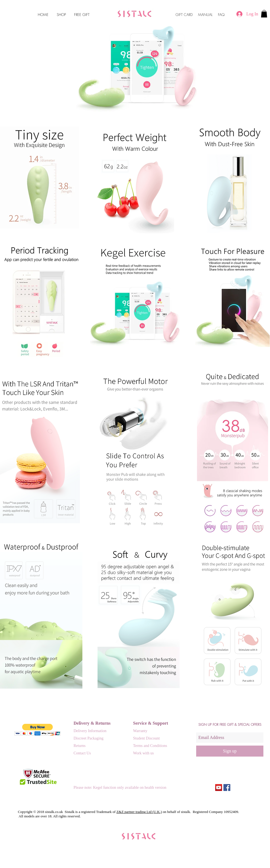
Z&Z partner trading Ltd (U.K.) (139, 812)
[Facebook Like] (253, 788)
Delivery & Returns (92, 723)
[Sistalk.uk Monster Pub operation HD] (219, 788)
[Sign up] (230, 751)
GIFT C (181, 15)
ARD (190, 15)
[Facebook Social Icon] (227, 788)
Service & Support (151, 723)
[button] (264, 14)
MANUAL (205, 15)
